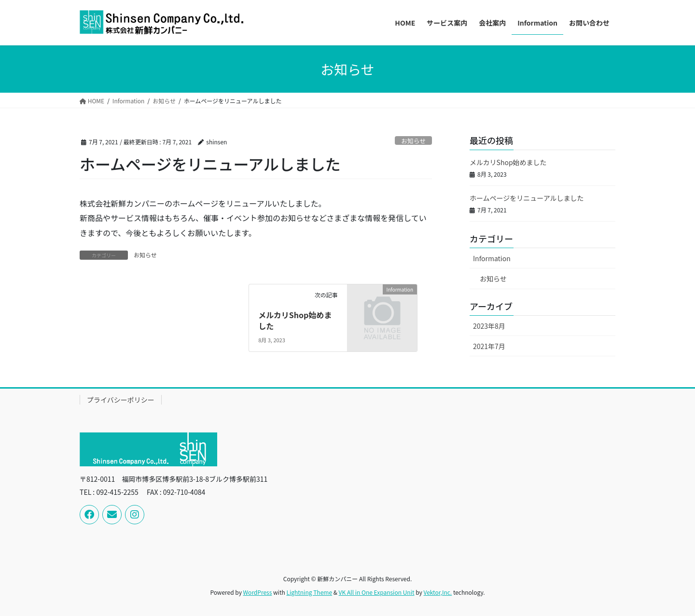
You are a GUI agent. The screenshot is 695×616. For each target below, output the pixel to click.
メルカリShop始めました (295, 320)
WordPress (258, 592)
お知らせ (413, 141)
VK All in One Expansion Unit (377, 592)
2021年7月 (489, 346)
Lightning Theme (309, 592)
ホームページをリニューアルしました (527, 198)
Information (492, 258)
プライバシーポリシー (121, 400)
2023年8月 (489, 326)
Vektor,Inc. (438, 592)
